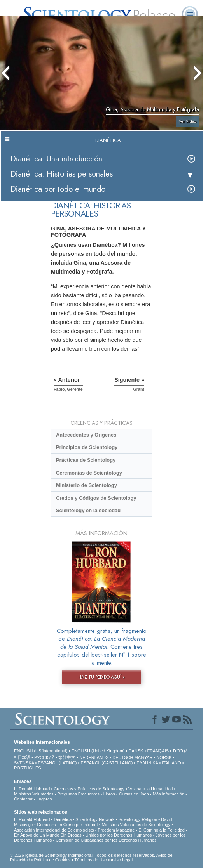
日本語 (24, 757)
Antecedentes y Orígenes (86, 435)
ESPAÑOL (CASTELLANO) (107, 763)
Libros (109, 794)
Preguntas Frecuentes (79, 794)
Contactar (23, 799)
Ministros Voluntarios (34, 794)
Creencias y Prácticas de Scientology (89, 789)
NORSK (164, 757)
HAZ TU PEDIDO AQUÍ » (101, 677)
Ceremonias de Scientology (89, 473)
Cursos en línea (134, 794)
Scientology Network (95, 819)
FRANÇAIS (158, 751)
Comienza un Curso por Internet (67, 825)
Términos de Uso (91, 860)
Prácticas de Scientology (86, 460)
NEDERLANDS (94, 757)
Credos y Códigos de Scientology (96, 498)
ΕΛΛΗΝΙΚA (147, 763)
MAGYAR (144, 757)
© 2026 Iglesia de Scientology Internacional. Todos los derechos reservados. (83, 855)
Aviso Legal (122, 860)
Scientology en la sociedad (88, 510)
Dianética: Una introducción (56, 159)
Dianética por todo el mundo (58, 189)
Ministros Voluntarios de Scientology (136, 825)
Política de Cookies (52, 860)
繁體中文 (67, 757)
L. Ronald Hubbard (32, 789)
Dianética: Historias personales (62, 174)
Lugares (44, 799)
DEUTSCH (123, 757)
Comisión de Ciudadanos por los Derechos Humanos (106, 840)
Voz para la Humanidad (150, 789)
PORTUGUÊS (27, 768)
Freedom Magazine (116, 830)
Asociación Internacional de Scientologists (54, 830)
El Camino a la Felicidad (162, 830)
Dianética (63, 819)
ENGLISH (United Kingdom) (98, 751)
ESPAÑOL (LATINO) (57, 763)
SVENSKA (24, 763)
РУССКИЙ (44, 757)
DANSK (136, 751)
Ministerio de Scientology (87, 485)
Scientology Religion (138, 819)
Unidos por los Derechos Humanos (119, 835)
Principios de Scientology (87, 447)
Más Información (169, 794)
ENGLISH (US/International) (41, 751)
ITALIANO (171, 763)
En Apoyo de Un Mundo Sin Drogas (48, 835)
